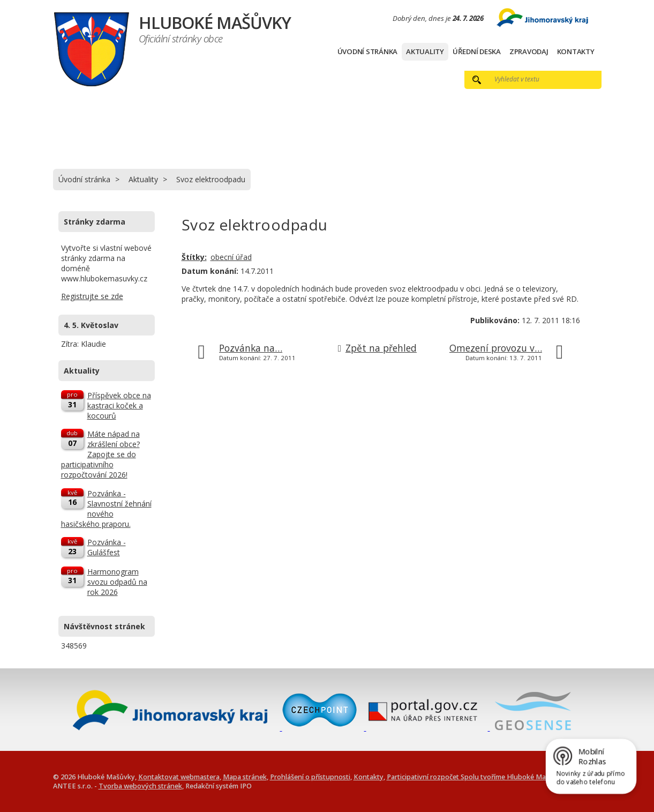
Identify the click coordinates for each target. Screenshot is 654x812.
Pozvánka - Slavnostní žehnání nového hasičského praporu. (106, 509)
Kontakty (576, 51)
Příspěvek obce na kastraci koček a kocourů (119, 405)
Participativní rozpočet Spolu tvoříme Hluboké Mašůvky (476, 777)
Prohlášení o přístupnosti (310, 777)
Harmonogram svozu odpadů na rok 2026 (117, 582)
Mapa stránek (245, 777)
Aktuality (425, 51)
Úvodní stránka (368, 51)
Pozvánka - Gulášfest (107, 547)
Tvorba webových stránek (140, 786)
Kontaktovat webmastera (179, 777)
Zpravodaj (529, 51)
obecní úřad (231, 257)
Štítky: (194, 257)
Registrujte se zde (92, 296)
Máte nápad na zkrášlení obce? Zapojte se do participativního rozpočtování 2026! (100, 454)
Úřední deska (477, 51)
